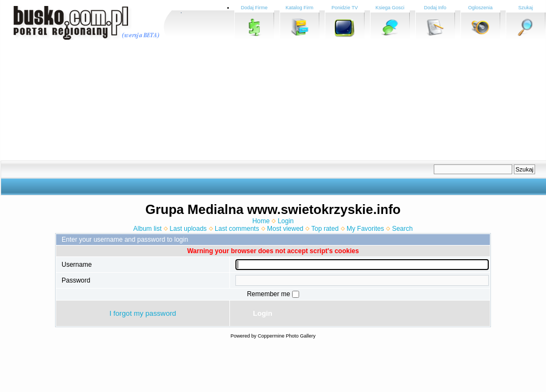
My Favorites (365, 229)
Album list (148, 229)
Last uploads (188, 229)
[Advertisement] (204, 101)
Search (402, 229)
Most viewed (285, 229)
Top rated (325, 229)
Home (261, 221)
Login (286, 221)
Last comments (237, 229)
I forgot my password (143, 313)
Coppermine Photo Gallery (287, 336)
